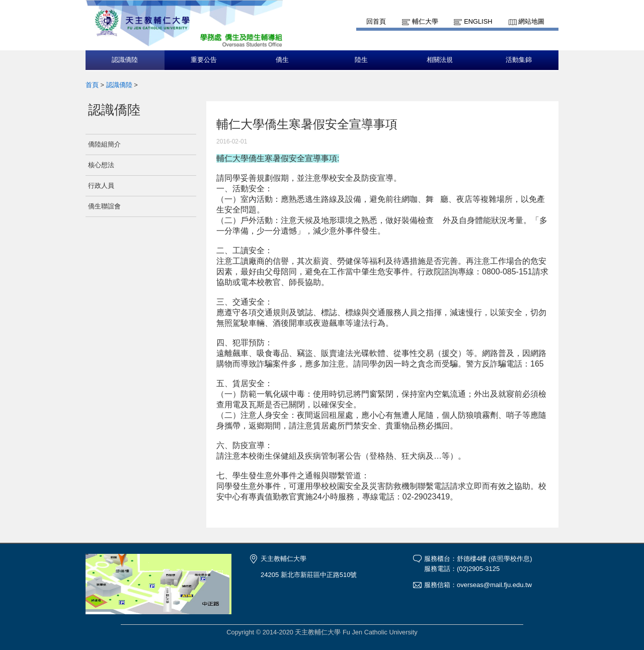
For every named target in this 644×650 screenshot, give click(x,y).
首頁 (92, 85)
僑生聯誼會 (104, 206)
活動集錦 (519, 60)
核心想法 (101, 165)
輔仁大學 (425, 21)
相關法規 (440, 60)
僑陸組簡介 (104, 144)
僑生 (282, 60)
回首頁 (376, 21)
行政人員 (101, 186)
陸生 (361, 60)
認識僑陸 (125, 60)
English (478, 21)
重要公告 (204, 60)
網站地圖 (531, 21)
